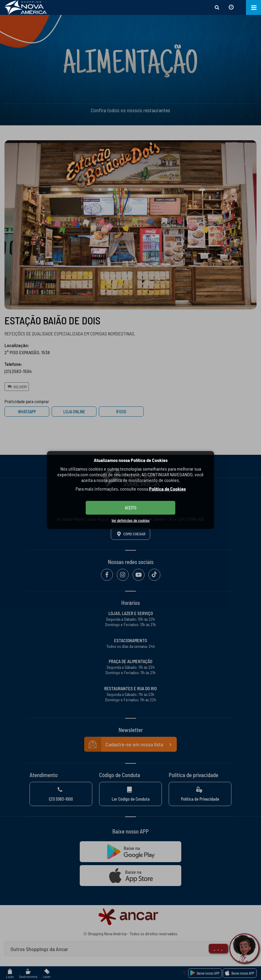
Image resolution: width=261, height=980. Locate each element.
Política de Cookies (167, 489)
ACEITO (131, 508)
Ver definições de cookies (130, 520)
